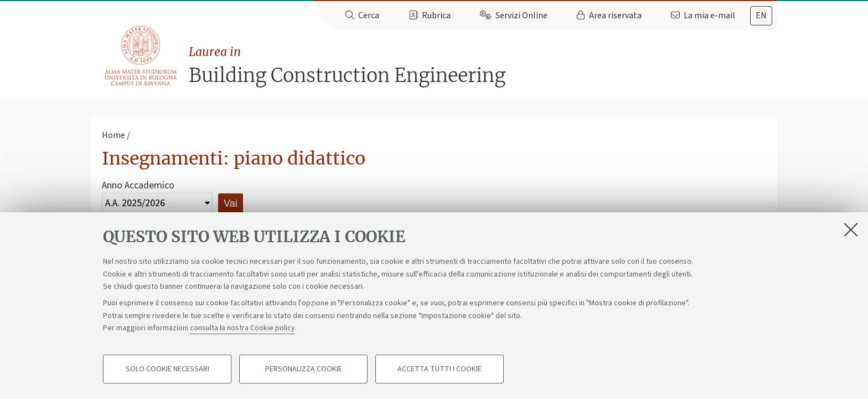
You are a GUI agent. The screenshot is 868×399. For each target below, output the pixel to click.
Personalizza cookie (304, 369)
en (761, 16)
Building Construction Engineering (483, 65)
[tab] (761, 16)
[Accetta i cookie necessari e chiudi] (851, 229)
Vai (231, 203)
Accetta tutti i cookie (440, 369)
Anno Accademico (138, 185)
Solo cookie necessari (167, 369)
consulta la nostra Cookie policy (242, 328)
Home (113, 135)
